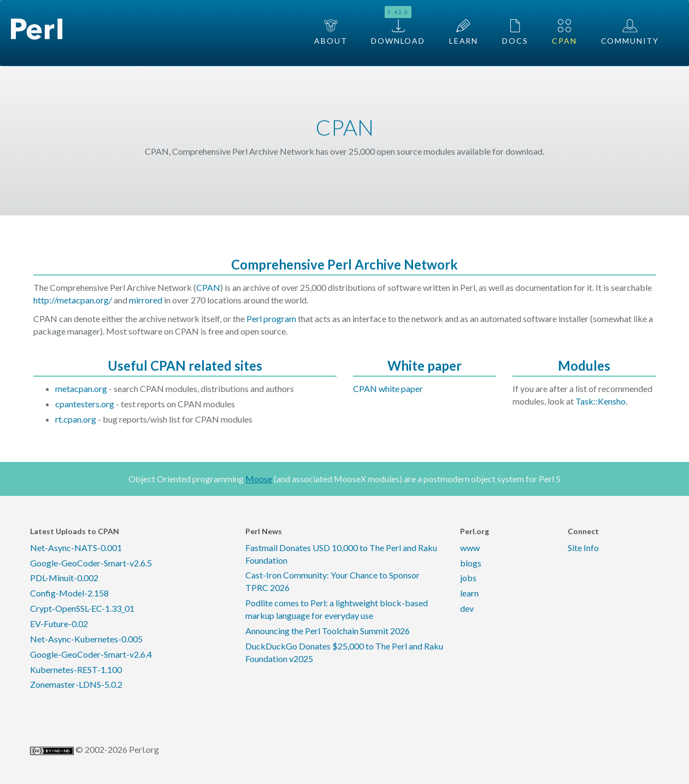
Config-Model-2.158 (69, 593)
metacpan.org (81, 388)
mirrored (146, 300)
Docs (515, 32)
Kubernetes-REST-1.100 (76, 669)
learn (469, 593)
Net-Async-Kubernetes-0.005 (86, 639)
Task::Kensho (600, 401)
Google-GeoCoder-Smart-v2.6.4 (91, 654)
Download (398, 26)
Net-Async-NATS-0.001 (76, 548)
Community (630, 32)
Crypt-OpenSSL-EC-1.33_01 (82, 608)
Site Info (583, 548)
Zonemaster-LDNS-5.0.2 (76, 684)
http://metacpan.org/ (73, 300)
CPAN (564, 32)
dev (467, 608)
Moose (259, 479)
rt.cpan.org (76, 419)
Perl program (271, 318)
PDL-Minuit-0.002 (64, 578)
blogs (471, 563)
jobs (468, 578)
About (331, 32)
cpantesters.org (85, 404)
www (470, 548)
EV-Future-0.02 (59, 624)
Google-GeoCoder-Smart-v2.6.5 (91, 563)
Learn (464, 32)
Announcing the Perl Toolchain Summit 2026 (328, 631)
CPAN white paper (388, 388)
